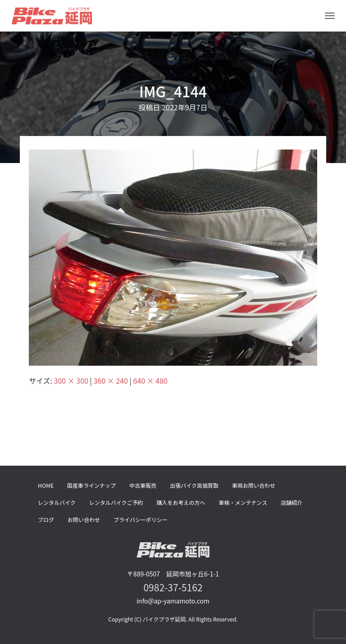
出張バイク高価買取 (194, 485)
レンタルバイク (57, 502)
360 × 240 (111, 381)
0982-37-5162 (173, 587)
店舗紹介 (291, 502)
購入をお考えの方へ (181, 502)
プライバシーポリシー (141, 519)
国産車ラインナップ (91, 485)
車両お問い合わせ (254, 485)
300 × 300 (71, 381)
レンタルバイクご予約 (116, 502)
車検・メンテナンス (243, 502)
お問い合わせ (84, 519)
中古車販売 (143, 485)
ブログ (46, 519)
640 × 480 (150, 381)
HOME (46, 485)
